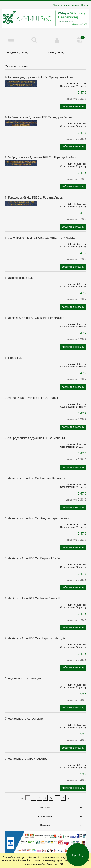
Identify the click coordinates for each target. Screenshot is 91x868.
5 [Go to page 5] (51, 798)
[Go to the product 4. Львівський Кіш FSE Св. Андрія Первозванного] (21, 524)
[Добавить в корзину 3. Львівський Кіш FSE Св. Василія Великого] (73, 507)
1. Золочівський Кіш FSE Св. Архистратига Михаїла (40, 238)
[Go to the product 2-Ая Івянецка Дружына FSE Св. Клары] (21, 404)
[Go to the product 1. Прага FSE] (21, 363)
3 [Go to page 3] (39, 798)
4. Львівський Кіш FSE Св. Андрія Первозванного (38, 518)
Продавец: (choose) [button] (18, 52)
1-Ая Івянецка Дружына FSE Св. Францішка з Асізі (39, 77)
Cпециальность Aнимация (23, 678)
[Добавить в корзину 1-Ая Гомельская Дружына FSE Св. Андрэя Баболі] (73, 147)
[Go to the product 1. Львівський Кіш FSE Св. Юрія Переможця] (21, 324)
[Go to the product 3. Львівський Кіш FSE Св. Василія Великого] (21, 484)
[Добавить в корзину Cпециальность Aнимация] (73, 708)
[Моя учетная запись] (57, 40)
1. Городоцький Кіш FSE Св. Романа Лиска (34, 197)
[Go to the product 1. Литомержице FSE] (21, 283)
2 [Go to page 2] (34, 798)
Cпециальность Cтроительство (26, 759)
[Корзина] (80, 40)
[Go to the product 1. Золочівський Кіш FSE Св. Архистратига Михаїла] (21, 243)
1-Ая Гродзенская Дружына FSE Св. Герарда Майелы (41, 157)
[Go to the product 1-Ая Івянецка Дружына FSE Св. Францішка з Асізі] (21, 84)
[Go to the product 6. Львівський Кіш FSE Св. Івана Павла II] (21, 604)
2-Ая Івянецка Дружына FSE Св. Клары (31, 398)
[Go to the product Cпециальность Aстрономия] (21, 724)
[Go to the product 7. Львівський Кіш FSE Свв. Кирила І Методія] (21, 644)
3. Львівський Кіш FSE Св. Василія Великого (35, 478)
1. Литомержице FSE (19, 278)
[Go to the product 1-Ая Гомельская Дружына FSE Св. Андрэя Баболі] (21, 123)
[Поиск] (34, 40)
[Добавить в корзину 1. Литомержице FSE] (73, 307)
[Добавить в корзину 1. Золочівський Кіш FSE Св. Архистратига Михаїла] (73, 267)
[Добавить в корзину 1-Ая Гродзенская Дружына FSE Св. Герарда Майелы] (73, 187)
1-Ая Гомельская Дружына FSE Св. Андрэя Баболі (39, 117)
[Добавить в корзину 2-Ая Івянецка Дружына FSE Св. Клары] (73, 427)
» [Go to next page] (69, 798)
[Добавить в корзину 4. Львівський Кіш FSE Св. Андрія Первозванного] (73, 548)
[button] (11, 40)
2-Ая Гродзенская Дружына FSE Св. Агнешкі (35, 438)
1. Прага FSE (13, 358)
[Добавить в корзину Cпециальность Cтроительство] (73, 788)
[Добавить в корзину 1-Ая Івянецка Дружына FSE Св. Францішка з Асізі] (73, 107)
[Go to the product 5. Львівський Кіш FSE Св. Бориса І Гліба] (21, 564)
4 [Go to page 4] (45, 798)
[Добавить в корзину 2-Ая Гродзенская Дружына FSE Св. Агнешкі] (73, 467)
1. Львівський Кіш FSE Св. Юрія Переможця (34, 318)
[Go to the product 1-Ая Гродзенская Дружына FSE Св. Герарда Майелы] (21, 163)
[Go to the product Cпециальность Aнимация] (21, 684)
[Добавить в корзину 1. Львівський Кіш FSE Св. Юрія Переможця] (73, 347)
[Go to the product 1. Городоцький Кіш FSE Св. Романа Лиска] (21, 203)
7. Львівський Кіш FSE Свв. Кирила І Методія (35, 638)
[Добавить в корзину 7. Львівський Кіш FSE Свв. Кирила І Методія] (73, 668)
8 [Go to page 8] (63, 798)
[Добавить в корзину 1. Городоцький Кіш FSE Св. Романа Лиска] (73, 227)
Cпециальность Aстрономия (24, 718)
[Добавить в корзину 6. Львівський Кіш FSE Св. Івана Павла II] (73, 628)
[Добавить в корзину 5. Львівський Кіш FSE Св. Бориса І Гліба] (73, 588)
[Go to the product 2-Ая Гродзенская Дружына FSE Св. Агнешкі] (21, 444)
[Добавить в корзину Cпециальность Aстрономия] (73, 748)
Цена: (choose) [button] (56, 52)
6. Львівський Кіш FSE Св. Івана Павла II (32, 598)
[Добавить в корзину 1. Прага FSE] (73, 387)
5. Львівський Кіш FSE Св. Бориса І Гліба (32, 558)
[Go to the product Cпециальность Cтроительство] (21, 764)
